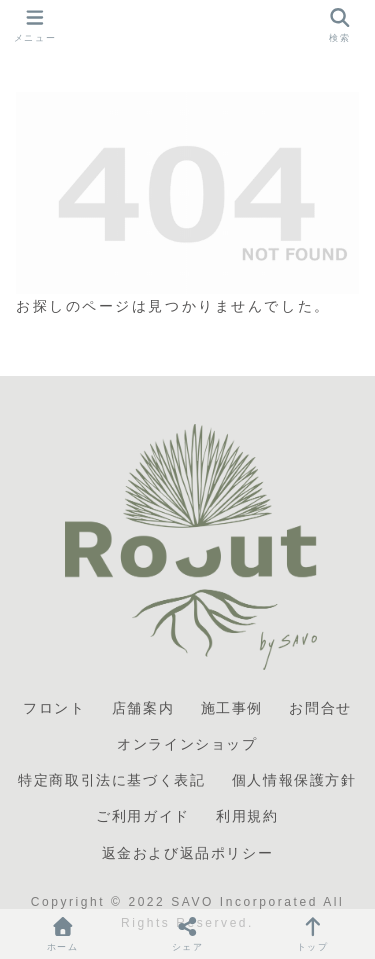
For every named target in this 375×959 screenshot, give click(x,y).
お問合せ (320, 708)
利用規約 (247, 816)
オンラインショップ (187, 744)
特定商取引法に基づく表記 (111, 780)
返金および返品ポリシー (188, 853)
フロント (54, 708)
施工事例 (232, 708)
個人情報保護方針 (294, 780)
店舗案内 (143, 708)
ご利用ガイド (143, 816)
